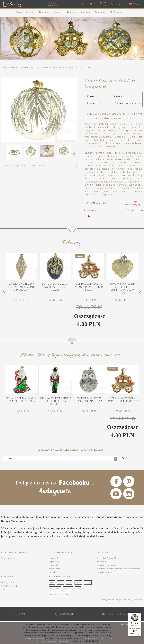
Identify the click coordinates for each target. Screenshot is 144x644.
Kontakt (52, 572)
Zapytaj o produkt (92, 210)
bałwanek (54, 595)
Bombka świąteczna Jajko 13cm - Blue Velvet (55, 287)
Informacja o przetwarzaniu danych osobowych (118, 569)
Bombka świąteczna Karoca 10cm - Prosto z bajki (89, 287)
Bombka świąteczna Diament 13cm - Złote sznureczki (21, 287)
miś (78, 588)
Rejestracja (54, 562)
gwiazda (68, 588)
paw (69, 582)
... (127, 13)
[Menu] (139, 614)
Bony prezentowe (9, 558)
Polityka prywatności (106, 565)
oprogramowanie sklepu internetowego (118, 600)
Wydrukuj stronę (135, 210)
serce (78, 582)
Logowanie (54, 558)
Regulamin (102, 562)
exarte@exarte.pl (9, 582)
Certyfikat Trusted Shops (108, 558)
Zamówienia (54, 569)
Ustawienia (54, 565)
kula (60, 582)
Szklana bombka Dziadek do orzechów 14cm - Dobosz (55, 401)
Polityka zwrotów (105, 572)
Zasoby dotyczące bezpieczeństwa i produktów (25, 165)
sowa (88, 582)
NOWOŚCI (85, 12)
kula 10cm (55, 588)
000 (52, 582)
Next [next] (75, 153)
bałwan (67, 595)
